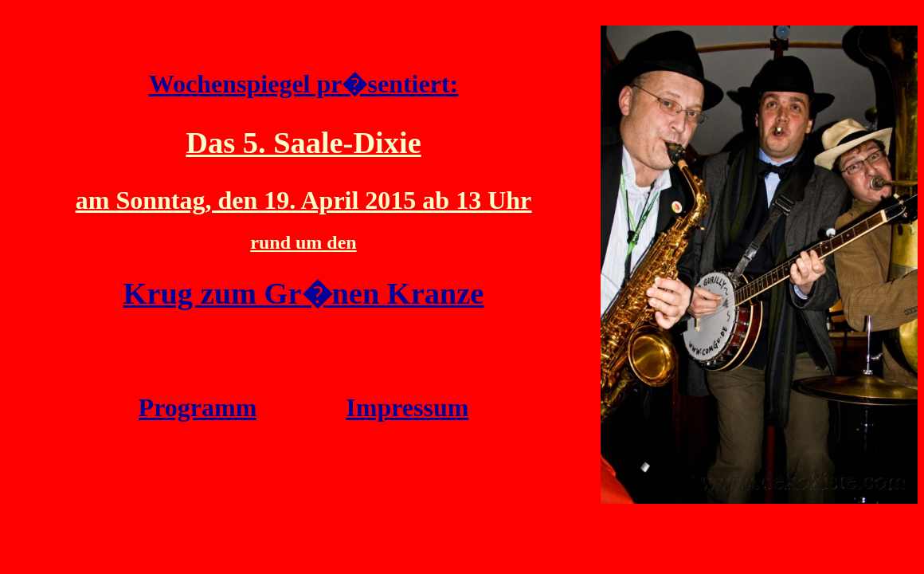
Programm (198, 407)
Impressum (407, 407)
